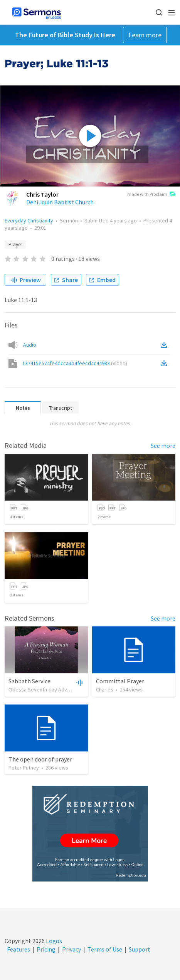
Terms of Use (105, 949)
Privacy (71, 949)
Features (19, 949)
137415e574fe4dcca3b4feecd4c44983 (75, 363)
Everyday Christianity (29, 220)
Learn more (145, 35)
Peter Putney (24, 768)
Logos (53, 941)
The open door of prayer (40, 759)
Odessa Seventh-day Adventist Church (53, 690)
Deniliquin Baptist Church (60, 202)
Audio (30, 345)
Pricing (46, 949)
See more (163, 446)
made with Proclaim (151, 195)
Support (140, 949)
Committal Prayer (120, 681)
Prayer (15, 245)
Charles (105, 690)
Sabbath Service (29, 681)
